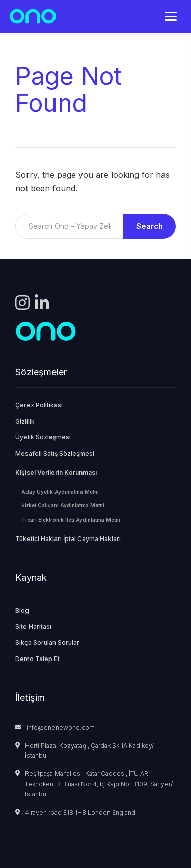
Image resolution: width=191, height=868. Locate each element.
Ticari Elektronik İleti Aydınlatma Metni (71, 520)
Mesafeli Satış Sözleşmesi (55, 453)
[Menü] (171, 16)
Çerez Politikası (39, 405)
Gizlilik (25, 421)
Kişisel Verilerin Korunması (56, 473)
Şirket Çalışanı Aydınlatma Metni (63, 505)
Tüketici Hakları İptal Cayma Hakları (68, 539)
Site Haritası (33, 627)
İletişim (30, 697)
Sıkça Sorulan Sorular (47, 642)
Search (149, 226)
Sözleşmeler (41, 372)
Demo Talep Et (37, 659)
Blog (22, 610)
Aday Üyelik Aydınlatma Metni (60, 492)
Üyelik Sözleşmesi (43, 437)
